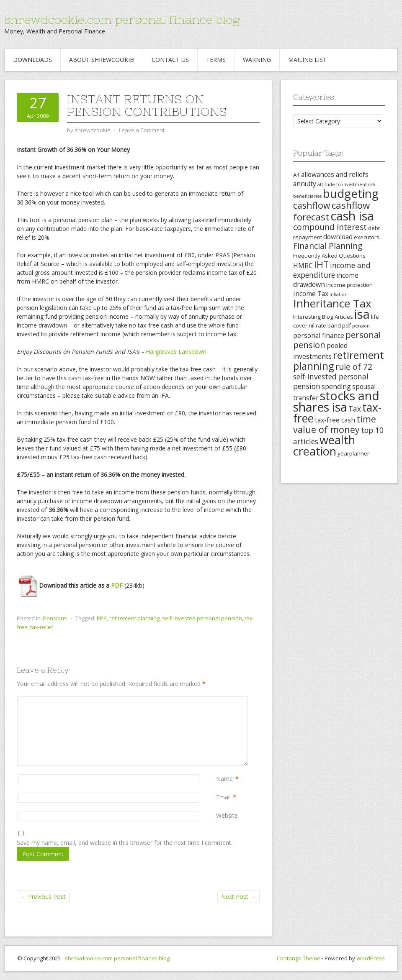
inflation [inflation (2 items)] (339, 294)
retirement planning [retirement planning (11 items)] (339, 360)
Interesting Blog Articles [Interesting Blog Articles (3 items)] (323, 317)
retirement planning (134, 618)
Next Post (238, 897)
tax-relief (42, 627)
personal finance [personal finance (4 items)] (319, 335)
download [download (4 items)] (338, 237)
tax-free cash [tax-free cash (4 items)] (335, 420)
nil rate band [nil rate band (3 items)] (325, 325)
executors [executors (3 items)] (367, 237)
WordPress (371, 958)
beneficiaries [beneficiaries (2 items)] (307, 196)
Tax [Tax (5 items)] (355, 409)
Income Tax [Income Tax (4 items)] (311, 294)
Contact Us (170, 60)
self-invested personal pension (202, 618)
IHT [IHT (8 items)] (321, 265)
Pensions (55, 618)
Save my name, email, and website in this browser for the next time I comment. (125, 843)
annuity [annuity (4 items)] (305, 184)
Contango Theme (299, 958)
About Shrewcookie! (102, 60)
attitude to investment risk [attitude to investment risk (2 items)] (347, 184)
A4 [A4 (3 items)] (296, 175)
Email (223, 797)
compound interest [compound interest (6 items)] (330, 227)
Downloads (32, 60)
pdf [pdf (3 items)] (347, 325)
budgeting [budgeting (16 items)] (351, 193)
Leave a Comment (142, 130)
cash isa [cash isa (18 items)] (352, 216)
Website (227, 815)
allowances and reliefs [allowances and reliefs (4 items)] (335, 174)
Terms (216, 60)
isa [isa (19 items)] (362, 314)
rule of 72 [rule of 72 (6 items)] (354, 367)
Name (224, 779)
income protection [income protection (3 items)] (349, 285)
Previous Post (43, 897)
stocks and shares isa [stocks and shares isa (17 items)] (336, 401)
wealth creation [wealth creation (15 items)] (324, 445)
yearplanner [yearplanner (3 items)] (353, 453)
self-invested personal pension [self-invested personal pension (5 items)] (331, 381)
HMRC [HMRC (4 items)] (303, 266)
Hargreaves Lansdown (176, 352)
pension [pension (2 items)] (361, 326)
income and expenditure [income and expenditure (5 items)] (332, 270)
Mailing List (307, 60)
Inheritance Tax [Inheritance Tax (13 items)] (332, 303)
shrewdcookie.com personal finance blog (122, 20)
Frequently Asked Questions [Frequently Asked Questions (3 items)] (329, 256)
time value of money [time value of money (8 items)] (335, 424)
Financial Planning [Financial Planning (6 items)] (328, 246)
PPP (102, 618)
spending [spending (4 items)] (336, 386)
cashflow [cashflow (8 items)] (312, 205)
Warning (257, 60)
